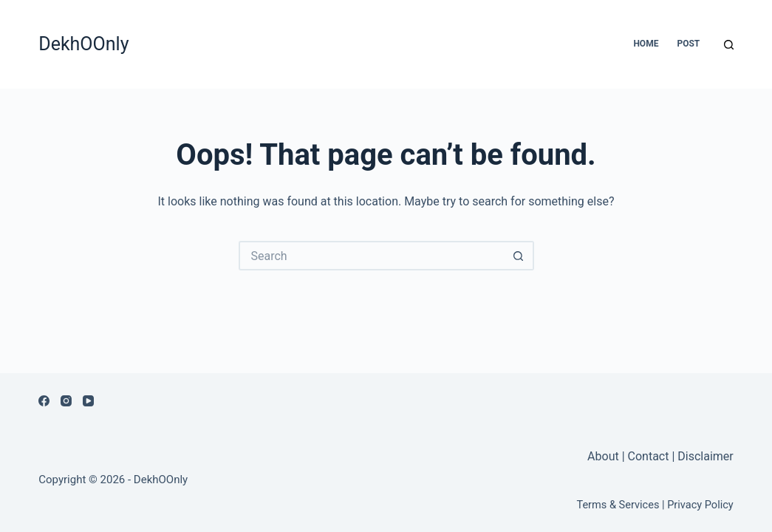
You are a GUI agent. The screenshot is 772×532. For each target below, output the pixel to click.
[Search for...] (372, 256)
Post (688, 44)
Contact (649, 456)
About (605, 456)
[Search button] (519, 256)
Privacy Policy (700, 505)
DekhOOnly (83, 44)
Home (646, 44)
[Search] (729, 45)
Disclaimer (705, 456)
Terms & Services (618, 505)
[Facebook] (44, 401)
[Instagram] (66, 401)
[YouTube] (88, 401)
